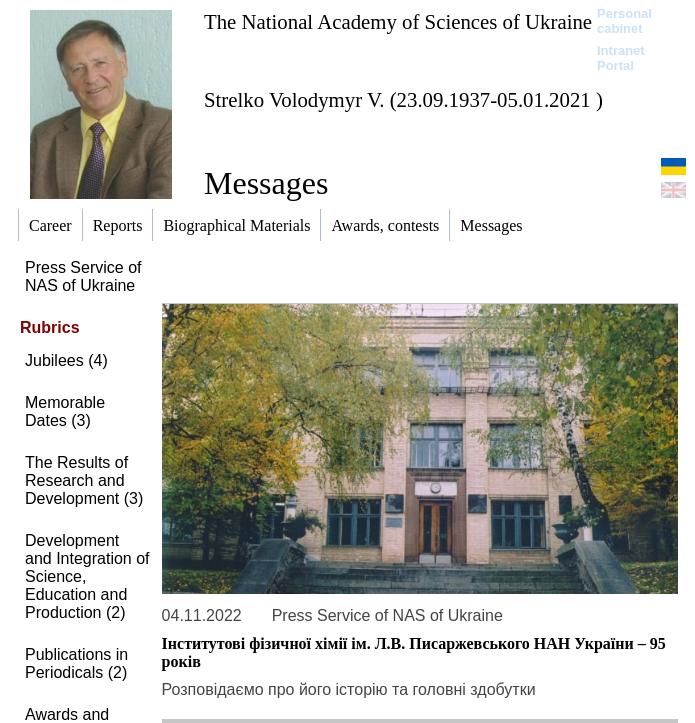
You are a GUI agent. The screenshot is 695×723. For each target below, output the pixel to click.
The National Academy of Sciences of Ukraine (398, 21)
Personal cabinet (624, 21)
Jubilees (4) (66, 360)
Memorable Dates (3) (65, 411)
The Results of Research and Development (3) (84, 480)
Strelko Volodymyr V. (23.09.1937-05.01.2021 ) (403, 99)
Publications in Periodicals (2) (76, 663)
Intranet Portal (621, 58)
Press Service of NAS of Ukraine (83, 276)
